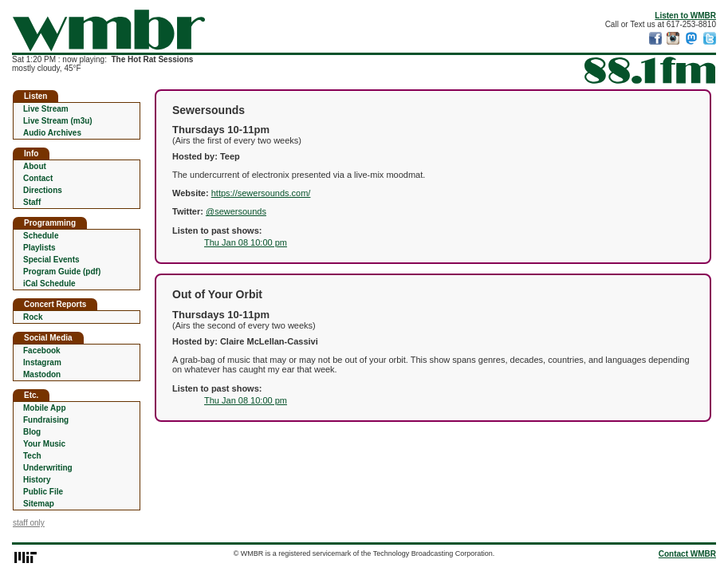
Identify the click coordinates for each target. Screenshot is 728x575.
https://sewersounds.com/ (261, 193)
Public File (43, 492)
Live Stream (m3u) (58, 121)
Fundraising (46, 420)
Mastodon (42, 374)
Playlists (39, 248)
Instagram (42, 362)
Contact (38, 178)
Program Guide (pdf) (62, 272)
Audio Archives (52, 133)
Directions (43, 190)
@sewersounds (236, 211)
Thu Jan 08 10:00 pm (246, 242)
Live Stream (46, 109)
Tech (32, 456)
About (35, 166)
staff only (29, 523)
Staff (32, 202)
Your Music (44, 444)
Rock (33, 317)
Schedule (41, 236)
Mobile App (45, 408)
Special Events (51, 260)
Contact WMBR (687, 554)
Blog (32, 432)
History (37, 480)
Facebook (42, 351)
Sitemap (39, 504)
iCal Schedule (49, 284)
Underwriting (48, 468)
